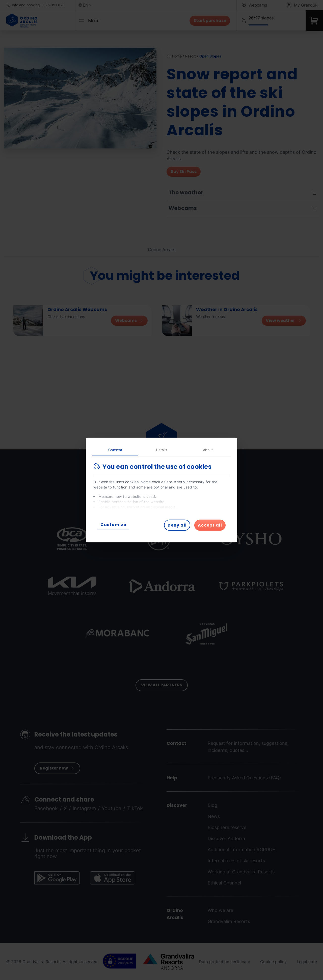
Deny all (177, 525)
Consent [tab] (115, 450)
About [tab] (208, 450)
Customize (113, 525)
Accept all (210, 525)
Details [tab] (162, 450)
